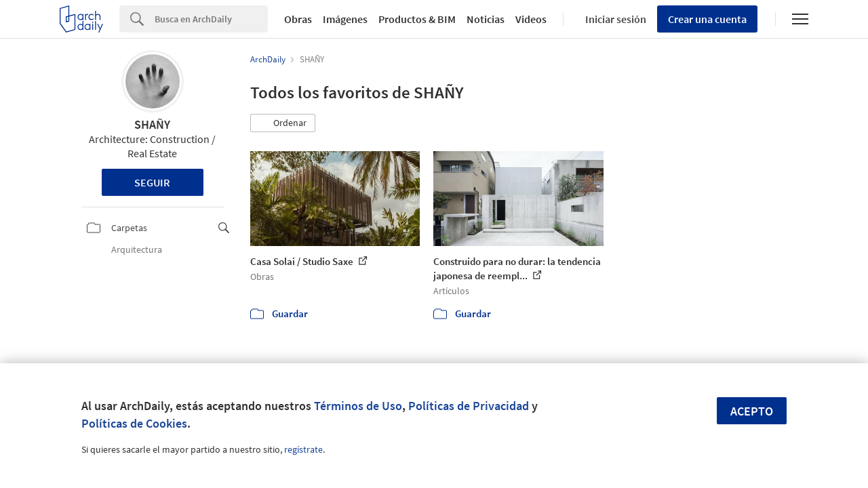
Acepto (752, 411)
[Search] (211, 19)
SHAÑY (152, 124)
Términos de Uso (358, 406)
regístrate (303, 449)
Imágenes (345, 19)
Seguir (152, 182)
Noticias (486, 19)
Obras (298, 19)
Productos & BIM (417, 19)
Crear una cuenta (707, 19)
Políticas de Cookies (134, 423)
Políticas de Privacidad (469, 406)
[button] (283, 123)
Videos (531, 19)
